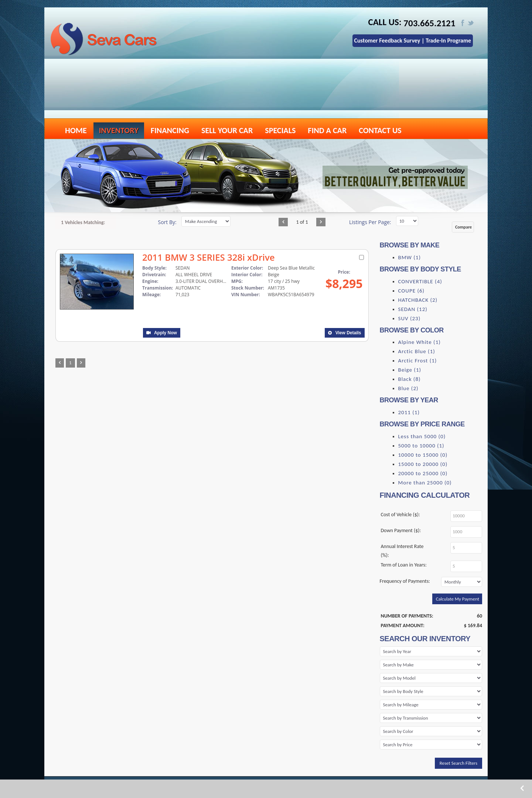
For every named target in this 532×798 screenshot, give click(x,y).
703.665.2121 (429, 23)
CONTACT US (380, 130)
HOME (76, 130)
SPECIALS (280, 130)
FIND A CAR (327, 130)
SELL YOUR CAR (227, 130)
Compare (463, 227)
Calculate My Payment (458, 599)
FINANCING (170, 130)
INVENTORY (119, 130)
